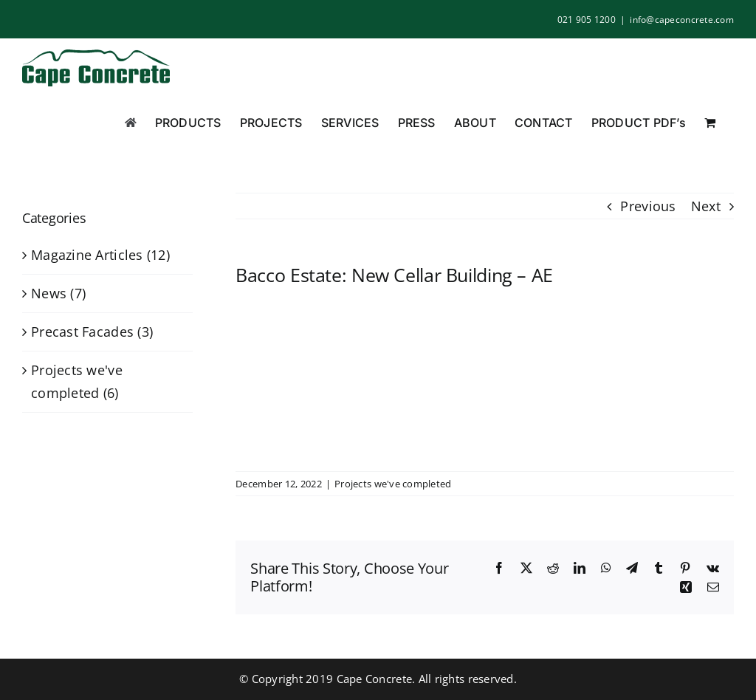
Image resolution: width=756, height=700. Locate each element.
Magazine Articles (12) (100, 255)
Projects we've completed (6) (77, 381)
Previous (648, 206)
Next (706, 206)
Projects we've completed (393, 484)
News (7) (58, 293)
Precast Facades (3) (92, 332)
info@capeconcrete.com (682, 20)
